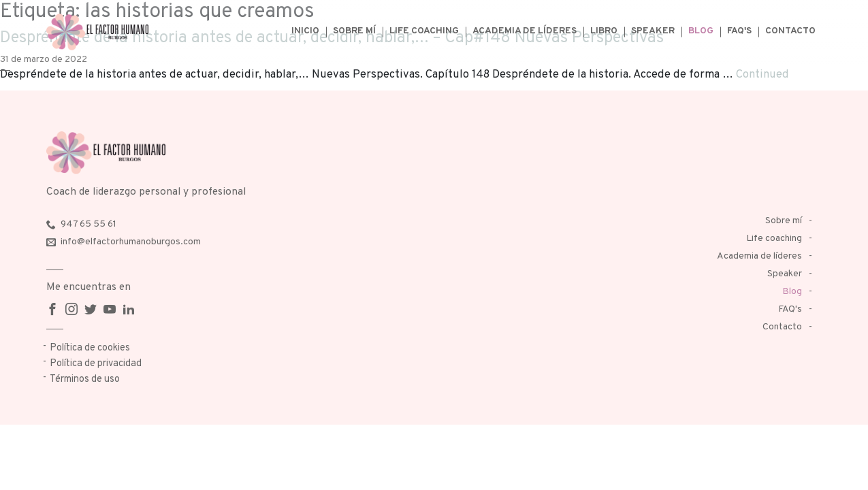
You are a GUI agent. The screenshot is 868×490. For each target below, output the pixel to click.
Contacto (790, 31)
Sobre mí (354, 31)
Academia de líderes (525, 31)
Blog (701, 31)
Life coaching (424, 31)
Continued (762, 75)
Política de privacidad (96, 364)
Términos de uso (85, 379)
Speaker (653, 31)
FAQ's (739, 31)
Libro (604, 31)
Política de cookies (90, 348)
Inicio (305, 31)
